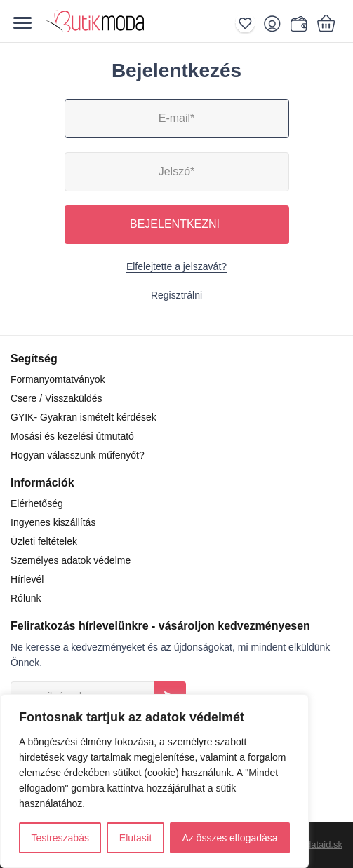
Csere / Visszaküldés (56, 398)
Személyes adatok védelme (71, 560)
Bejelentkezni (175, 224)
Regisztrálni (176, 295)
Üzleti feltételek (44, 541)
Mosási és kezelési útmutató (72, 436)
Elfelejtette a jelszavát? (176, 266)
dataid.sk (324, 845)
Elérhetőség (37, 503)
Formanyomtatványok (58, 379)
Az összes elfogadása (229, 838)
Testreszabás (60, 838)
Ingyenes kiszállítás (53, 522)
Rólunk (26, 598)
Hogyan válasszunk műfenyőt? (78, 455)
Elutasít (136, 838)
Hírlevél (27, 579)
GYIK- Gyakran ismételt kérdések (84, 417)
